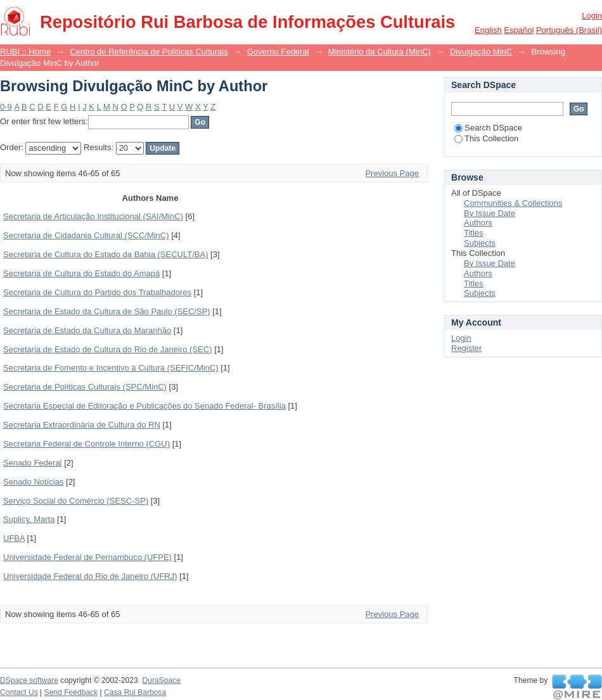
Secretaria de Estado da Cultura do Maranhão (87, 330)
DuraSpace (161, 680)
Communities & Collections (513, 203)
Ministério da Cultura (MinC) (380, 52)
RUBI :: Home (25, 52)
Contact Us (19, 692)
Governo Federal (278, 52)
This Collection (486, 138)
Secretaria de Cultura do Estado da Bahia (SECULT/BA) (106, 254)
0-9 (6, 107)
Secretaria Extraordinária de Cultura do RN (82, 425)
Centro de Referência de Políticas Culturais (149, 52)
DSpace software (29, 680)
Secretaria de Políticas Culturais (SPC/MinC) (85, 387)
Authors (478, 223)
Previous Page (392, 173)
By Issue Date (490, 213)
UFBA (14, 538)
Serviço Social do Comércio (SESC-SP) (76, 501)
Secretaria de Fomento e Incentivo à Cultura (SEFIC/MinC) (111, 368)
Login (592, 16)
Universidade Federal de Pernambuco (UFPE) (87, 557)
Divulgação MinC (481, 52)
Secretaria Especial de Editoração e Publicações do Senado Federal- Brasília (144, 406)
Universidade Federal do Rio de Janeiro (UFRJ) (90, 576)
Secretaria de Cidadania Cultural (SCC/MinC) (86, 235)
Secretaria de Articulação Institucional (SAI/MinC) (93, 216)
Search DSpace (488, 128)
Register (466, 348)
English (488, 30)
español (519, 30)
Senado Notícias (33, 482)
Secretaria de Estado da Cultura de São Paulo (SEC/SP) (107, 311)
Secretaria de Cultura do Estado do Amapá (81, 273)
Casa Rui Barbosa (135, 692)
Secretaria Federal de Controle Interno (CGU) (86, 444)
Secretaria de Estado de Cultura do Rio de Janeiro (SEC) (108, 349)
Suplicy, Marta (29, 519)
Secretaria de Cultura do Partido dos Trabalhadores (97, 292)
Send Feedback (71, 692)
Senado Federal (33, 463)
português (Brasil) (569, 30)
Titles (474, 233)
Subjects (480, 243)
